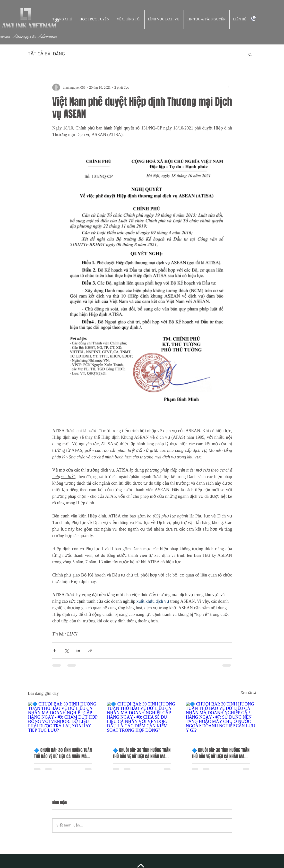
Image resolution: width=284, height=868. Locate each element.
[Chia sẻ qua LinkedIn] (78, 650)
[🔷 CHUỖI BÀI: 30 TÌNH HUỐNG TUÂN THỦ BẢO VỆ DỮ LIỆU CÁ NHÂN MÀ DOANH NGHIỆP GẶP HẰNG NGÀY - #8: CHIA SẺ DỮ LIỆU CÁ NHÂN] (142, 722)
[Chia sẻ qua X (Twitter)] (66, 650)
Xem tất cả (248, 693)
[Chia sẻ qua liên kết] (90, 650)
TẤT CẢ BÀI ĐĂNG (46, 54)
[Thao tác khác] (229, 87)
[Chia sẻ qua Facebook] (55, 650)
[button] (250, 54)
